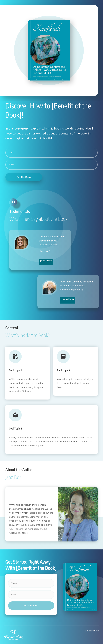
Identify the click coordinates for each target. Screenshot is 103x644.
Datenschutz (92, 629)
